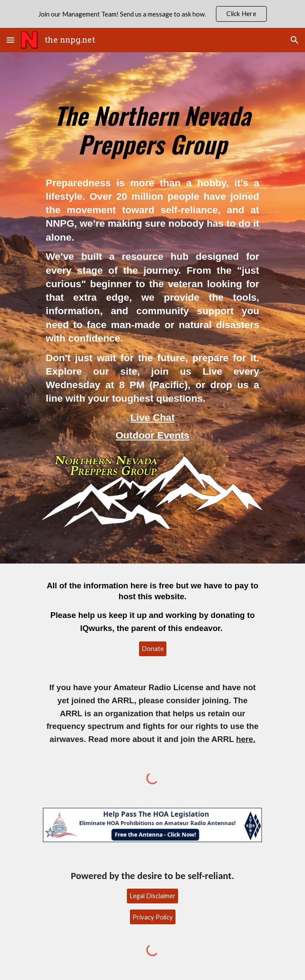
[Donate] (153, 649)
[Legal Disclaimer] (152, 896)
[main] (152, 126)
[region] (152, 14)
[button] (10, 40)
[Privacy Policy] (153, 917)
